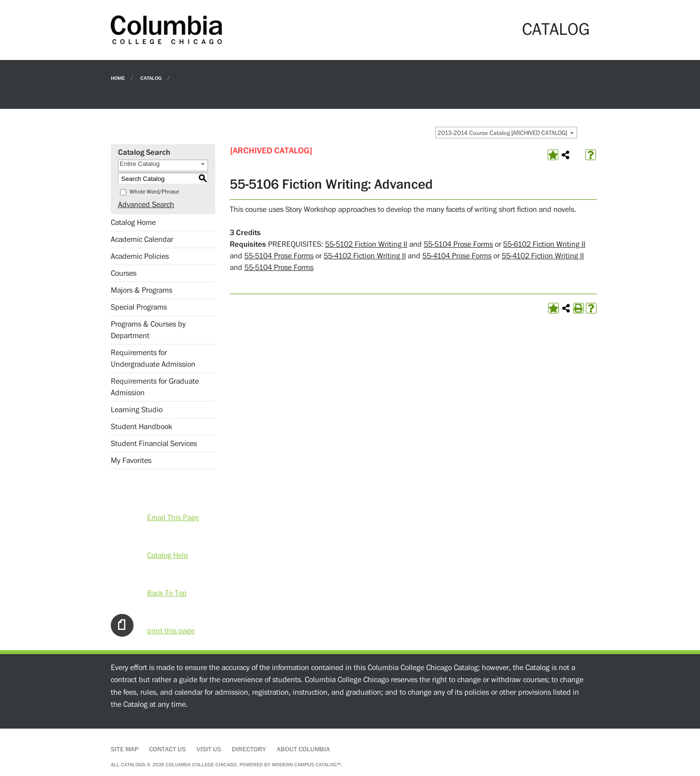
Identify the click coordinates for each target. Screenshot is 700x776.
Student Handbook (141, 427)
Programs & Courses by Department (148, 330)
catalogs (133, 765)
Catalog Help (168, 555)
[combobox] (506, 133)
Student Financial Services (154, 444)
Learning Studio (137, 410)
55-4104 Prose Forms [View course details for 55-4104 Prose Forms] (457, 256)
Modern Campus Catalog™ (306, 765)
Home (118, 78)
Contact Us (167, 749)
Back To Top (167, 593)
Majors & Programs (141, 290)
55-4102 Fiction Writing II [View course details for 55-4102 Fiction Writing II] (365, 256)
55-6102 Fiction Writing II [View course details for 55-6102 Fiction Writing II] (544, 244)
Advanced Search (146, 205)
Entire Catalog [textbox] (140, 164)
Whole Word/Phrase (154, 192)
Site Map (125, 749)
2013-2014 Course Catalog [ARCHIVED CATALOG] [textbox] (502, 133)
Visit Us (209, 749)
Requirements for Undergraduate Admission (153, 358)
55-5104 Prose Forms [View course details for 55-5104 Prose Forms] (458, 244)
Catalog (151, 78)
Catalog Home (133, 223)
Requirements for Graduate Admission (155, 387)
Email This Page (173, 518)
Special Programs (139, 307)
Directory (249, 749)
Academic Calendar (142, 239)
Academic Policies (140, 256)
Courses (124, 273)
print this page (171, 631)
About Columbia (303, 749)
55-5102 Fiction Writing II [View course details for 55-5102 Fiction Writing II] (366, 244)
